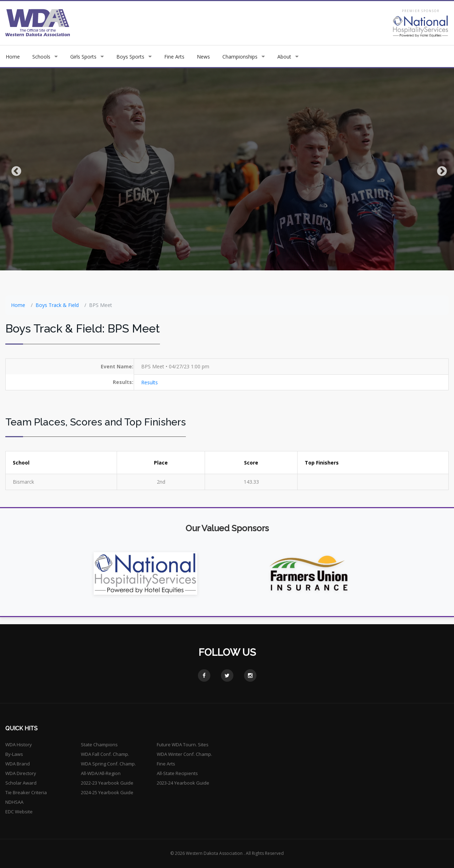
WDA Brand (18, 764)
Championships (240, 57)
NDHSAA (14, 802)
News (203, 57)
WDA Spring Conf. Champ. (108, 764)
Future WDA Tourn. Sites (183, 745)
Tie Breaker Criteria (26, 792)
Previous (14, 169)
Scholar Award (21, 783)
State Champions (99, 745)
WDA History (19, 745)
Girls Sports (83, 57)
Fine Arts (174, 57)
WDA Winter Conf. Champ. (184, 754)
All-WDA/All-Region (101, 773)
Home (13, 57)
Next (440, 169)
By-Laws (14, 754)
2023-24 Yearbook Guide (183, 783)
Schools (41, 57)
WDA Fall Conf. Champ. (105, 754)
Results (150, 382)
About (284, 57)
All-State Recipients (177, 773)
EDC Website (19, 812)
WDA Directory (21, 773)
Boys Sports (130, 57)
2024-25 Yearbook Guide (107, 792)
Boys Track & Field (57, 305)
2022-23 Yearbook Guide (107, 783)
